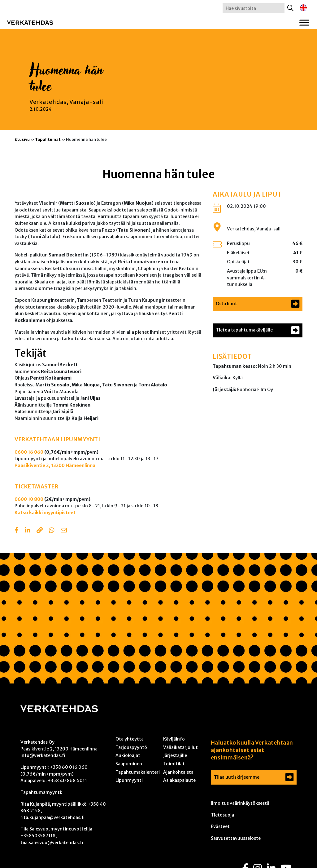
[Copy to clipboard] (40, 531)
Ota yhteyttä (130, 739)
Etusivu (22, 139)
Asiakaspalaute (179, 780)
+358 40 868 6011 (67, 781)
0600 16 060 (29, 452)
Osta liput (226, 304)
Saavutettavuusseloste (236, 838)
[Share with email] (64, 531)
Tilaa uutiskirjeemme (237, 777)
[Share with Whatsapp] (52, 531)
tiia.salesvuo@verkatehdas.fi (52, 843)
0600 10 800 (29, 499)
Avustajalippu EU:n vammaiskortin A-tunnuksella (247, 278)
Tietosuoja (222, 815)
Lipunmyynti (129, 780)
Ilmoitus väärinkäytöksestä (240, 803)
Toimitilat (174, 764)
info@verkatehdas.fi (43, 755)
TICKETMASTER (36, 487)
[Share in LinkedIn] (28, 531)
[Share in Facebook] (17, 531)
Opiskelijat (238, 262)
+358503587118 (38, 836)
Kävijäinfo (174, 739)
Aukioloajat (128, 755)
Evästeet (220, 826)
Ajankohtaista (178, 772)
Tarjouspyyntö (131, 747)
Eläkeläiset (238, 253)
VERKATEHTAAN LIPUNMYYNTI (57, 439)
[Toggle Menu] (304, 22)
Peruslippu (238, 243)
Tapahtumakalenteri (138, 772)
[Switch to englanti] (303, 8)
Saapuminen (129, 764)
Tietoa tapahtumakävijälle (244, 330)
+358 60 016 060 (69, 767)
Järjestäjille (175, 755)
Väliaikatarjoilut (180, 747)
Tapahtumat (48, 139)
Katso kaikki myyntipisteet (45, 513)
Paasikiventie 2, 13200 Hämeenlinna (55, 465)
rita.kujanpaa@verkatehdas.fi (52, 817)
